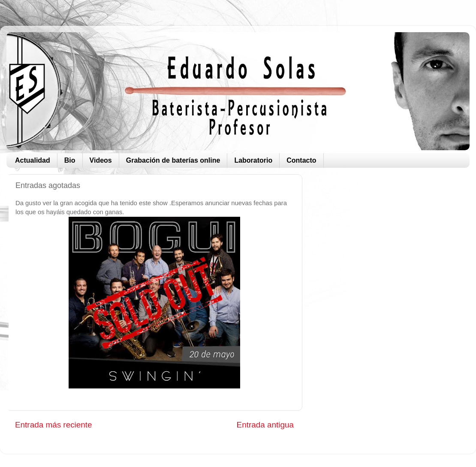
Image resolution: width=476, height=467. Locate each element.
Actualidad (33, 160)
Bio (70, 160)
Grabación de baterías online (173, 160)
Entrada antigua (265, 425)
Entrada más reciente (54, 425)
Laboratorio (253, 160)
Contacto (301, 160)
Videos (101, 160)
